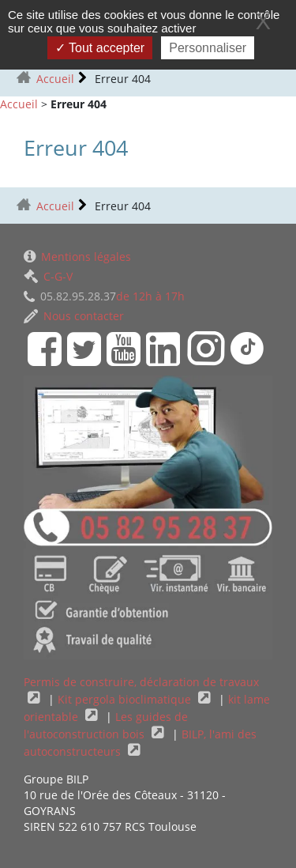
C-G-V (48, 276)
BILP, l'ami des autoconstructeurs (140, 743)
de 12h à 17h (104, 296)
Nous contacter (74, 316)
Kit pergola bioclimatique (126, 699)
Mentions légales (77, 257)
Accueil (55, 79)
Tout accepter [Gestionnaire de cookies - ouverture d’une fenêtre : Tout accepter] (100, 48)
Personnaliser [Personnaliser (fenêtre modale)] (208, 48)
